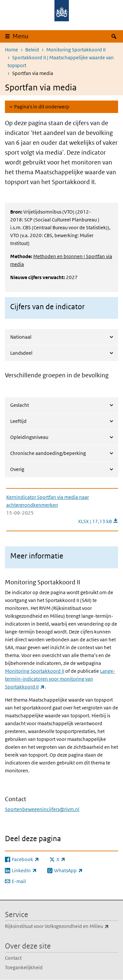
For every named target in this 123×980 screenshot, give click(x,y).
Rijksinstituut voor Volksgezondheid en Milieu (61, 926)
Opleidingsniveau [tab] (29, 437)
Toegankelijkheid (24, 967)
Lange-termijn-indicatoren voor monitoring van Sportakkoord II (60, 679)
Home (11, 50)
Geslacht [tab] (20, 405)
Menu (20, 36)
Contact (13, 958)
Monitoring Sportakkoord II (76, 50)
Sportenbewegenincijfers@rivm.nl (42, 809)
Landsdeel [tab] (21, 353)
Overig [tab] (17, 469)
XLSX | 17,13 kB (98, 521)
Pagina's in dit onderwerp (42, 107)
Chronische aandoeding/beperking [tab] (48, 453)
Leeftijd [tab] (18, 421)
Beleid (32, 50)
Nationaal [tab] (21, 337)
